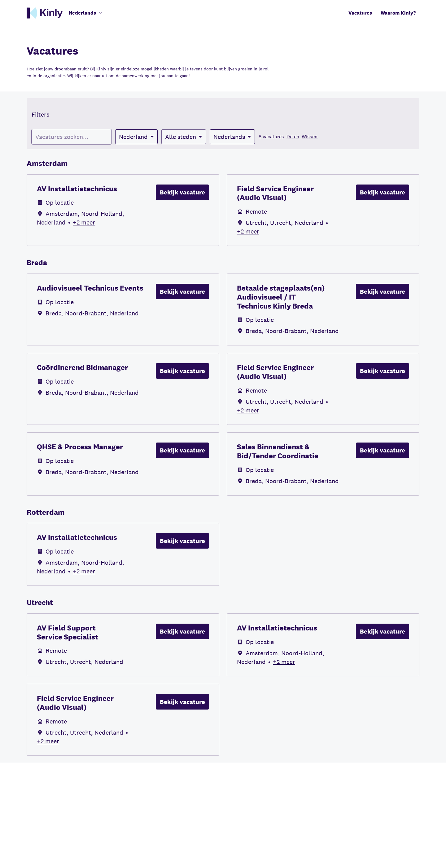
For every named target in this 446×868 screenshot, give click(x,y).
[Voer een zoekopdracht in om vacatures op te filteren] (72, 137)
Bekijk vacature (182, 192)
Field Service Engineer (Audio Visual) (275, 194)
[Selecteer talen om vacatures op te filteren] (232, 137)
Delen (293, 137)
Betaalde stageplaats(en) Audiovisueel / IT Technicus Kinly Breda (281, 297)
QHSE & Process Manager (80, 447)
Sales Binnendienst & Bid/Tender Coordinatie (278, 452)
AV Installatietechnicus (77, 189)
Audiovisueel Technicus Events (90, 288)
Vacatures (360, 13)
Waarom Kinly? (398, 13)
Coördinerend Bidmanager (82, 368)
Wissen (310, 137)
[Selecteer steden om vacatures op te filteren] (184, 137)
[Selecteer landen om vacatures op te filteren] (136, 137)
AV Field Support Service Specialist (68, 633)
